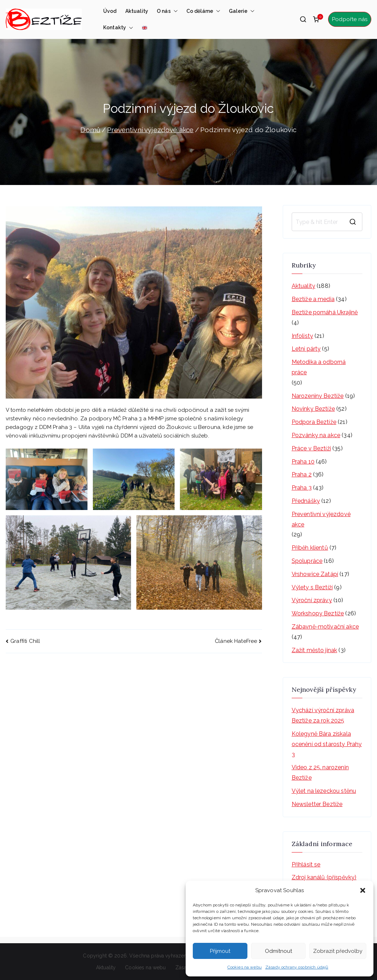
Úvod (110, 11)
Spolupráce (307, 561)
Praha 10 (303, 462)
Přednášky (306, 501)
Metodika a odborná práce (319, 367)
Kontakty (118, 27)
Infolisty (302, 336)
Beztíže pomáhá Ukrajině (325, 312)
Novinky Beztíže (313, 409)
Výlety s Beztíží (312, 587)
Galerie (242, 11)
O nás (167, 11)
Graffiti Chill (25, 641)
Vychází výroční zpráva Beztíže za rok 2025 (323, 715)
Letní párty (306, 349)
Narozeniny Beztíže (318, 396)
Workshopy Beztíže (318, 613)
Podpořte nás (350, 19)
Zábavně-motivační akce (325, 627)
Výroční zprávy (312, 600)
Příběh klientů (310, 548)
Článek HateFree (236, 641)
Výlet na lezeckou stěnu (324, 791)
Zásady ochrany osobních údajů (297, 967)
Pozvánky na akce (316, 435)
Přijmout (220, 951)
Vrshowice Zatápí (315, 574)
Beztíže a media (313, 299)
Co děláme (203, 11)
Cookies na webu (245, 967)
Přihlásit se (306, 864)
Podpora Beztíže (314, 422)
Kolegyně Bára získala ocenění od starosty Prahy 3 (327, 744)
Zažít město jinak (315, 650)
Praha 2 (302, 474)
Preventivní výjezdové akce (321, 519)
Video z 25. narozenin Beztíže (320, 772)
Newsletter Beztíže (317, 804)
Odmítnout (278, 951)
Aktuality (137, 11)
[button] (363, 890)
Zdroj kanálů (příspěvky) (324, 877)
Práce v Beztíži (311, 448)
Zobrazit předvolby (338, 951)
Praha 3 (302, 488)
